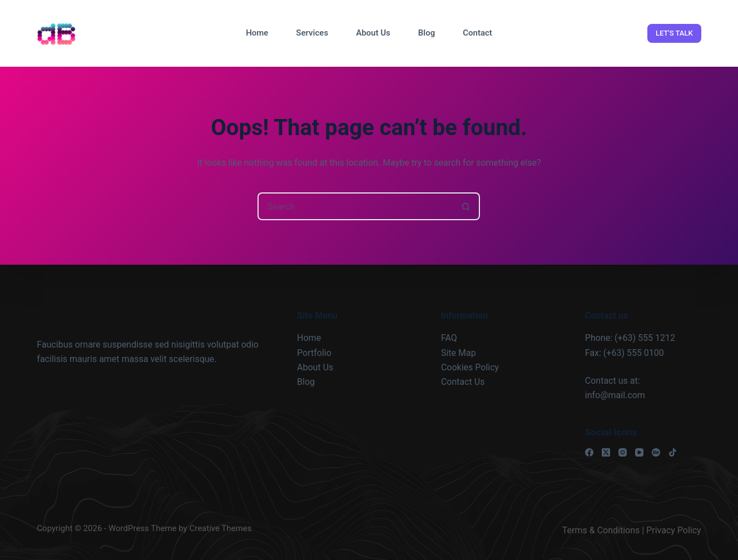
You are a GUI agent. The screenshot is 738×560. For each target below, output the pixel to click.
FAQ (449, 338)
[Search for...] (355, 206)
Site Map (459, 353)
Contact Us (463, 382)
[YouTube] (639, 452)
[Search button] (466, 206)
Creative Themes (220, 528)
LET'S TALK (674, 33)
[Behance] (656, 452)
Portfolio (314, 353)
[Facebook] (589, 452)
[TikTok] (673, 452)
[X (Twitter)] (606, 452)
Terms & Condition (599, 530)
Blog (427, 33)
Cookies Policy (470, 367)
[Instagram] (623, 452)
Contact (477, 33)
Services (312, 33)
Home (257, 33)
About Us (373, 33)
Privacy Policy (674, 530)
